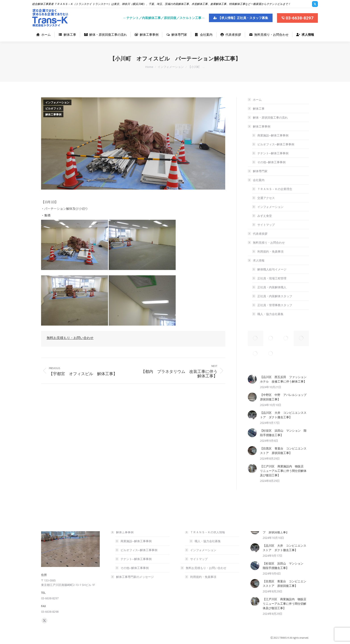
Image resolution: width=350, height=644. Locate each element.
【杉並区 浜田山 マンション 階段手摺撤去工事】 (283, 433)
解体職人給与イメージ (272, 269)
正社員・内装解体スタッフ (275, 296)
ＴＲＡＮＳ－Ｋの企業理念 (275, 189)
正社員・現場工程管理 (272, 278)
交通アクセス (266, 198)
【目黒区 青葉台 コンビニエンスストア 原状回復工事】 (283, 451)
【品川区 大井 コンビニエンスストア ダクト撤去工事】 (283, 415)
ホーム (257, 100)
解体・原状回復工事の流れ (270, 117)
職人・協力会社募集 (270, 314)
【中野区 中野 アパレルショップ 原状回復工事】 (284, 397)
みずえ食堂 (265, 216)
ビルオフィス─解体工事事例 (276, 144)
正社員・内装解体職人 (272, 287)
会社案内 (256, 180)
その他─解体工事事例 (271, 162)
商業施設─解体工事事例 (273, 135)
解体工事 (259, 109)
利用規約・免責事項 (270, 251)
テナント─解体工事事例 (273, 153)
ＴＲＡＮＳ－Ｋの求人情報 (205, 532)
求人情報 (256, 260)
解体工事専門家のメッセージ (135, 577)
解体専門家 (260, 171)
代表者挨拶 (260, 234)
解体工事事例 (53, 115)
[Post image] (252, 379)
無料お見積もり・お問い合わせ (70, 338)
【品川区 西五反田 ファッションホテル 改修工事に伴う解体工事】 (283, 379)
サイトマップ (266, 225)
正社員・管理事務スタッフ (275, 305)
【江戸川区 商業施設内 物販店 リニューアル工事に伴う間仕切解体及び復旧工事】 (283, 471)
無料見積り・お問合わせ (267, 243)
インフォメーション (57, 102)
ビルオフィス (53, 109)
